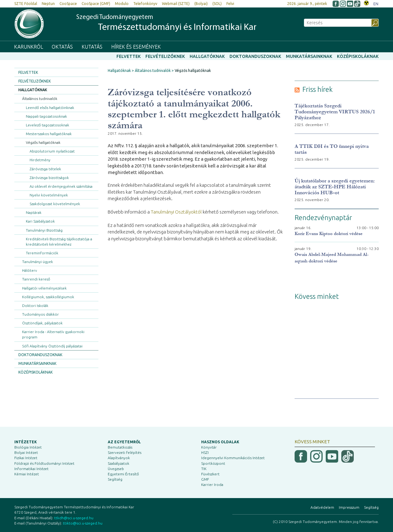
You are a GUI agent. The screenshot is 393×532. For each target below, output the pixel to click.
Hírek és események (136, 47)
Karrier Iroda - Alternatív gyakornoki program (53, 334)
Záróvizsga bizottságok (49, 178)
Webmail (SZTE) (176, 4)
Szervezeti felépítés (125, 452)
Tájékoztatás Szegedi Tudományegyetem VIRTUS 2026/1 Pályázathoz (335, 112)
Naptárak (34, 212)
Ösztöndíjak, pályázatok (42, 323)
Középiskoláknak (358, 56)
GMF (205, 479)
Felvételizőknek (165, 56)
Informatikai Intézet (31, 469)
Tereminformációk (42, 253)
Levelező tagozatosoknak (47, 125)
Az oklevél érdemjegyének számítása (61, 186)
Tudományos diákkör (40, 314)
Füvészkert (210, 474)
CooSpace (68, 4)
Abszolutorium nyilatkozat (52, 151)
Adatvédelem (322, 507)
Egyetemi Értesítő (123, 474)
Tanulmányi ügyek (38, 262)
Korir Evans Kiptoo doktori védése (329, 234)
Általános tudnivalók (40, 99)
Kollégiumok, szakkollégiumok (48, 297)
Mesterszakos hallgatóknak (49, 134)
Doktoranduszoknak (255, 56)
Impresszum (349, 507)
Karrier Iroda (212, 485)
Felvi (230, 4)
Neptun (48, 4)
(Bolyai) (201, 4)
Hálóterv (30, 270)
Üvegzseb (116, 469)
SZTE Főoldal (26, 4)
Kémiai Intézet (27, 474)
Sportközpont (213, 463)
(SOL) (217, 4)
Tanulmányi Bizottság (44, 230)
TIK (204, 469)
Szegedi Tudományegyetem (166, 23)
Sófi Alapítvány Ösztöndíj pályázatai (52, 346)
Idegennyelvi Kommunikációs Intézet (233, 458)
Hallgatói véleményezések (44, 288)
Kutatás (92, 47)
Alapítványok (119, 458)
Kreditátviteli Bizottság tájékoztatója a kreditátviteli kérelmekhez (59, 242)
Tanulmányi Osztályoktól (176, 212)
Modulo (122, 4)
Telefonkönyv (145, 4)
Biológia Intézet (28, 447)
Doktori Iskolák (35, 306)
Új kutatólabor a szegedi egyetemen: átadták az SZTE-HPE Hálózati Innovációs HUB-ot (335, 187)
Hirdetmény (40, 160)
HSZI (205, 452)
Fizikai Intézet (26, 458)
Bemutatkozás (120, 447)
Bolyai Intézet (26, 452)
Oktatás (62, 47)
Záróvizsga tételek (45, 169)
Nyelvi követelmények (49, 195)
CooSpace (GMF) (96, 4)
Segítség (115, 479)
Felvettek (129, 56)
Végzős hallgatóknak (43, 142)
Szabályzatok (118, 463)
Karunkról (28, 47)
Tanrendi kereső (36, 279)
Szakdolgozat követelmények (55, 204)
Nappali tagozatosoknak (46, 116)
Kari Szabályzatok (40, 221)
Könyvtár (209, 447)
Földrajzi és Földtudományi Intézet (44, 463)
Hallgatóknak (207, 56)
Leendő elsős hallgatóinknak (50, 108)
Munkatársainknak (309, 56)
